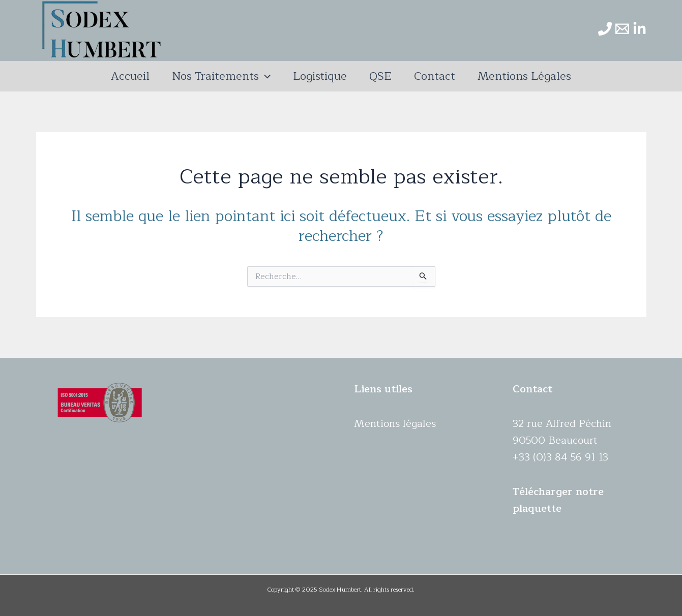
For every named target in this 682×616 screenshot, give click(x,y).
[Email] (622, 29)
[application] (265, 76)
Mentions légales (524, 76)
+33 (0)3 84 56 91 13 (560, 457)
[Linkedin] (640, 29)
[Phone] (605, 29)
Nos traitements (221, 76)
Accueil (130, 76)
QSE (380, 76)
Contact (435, 76)
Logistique (320, 76)
